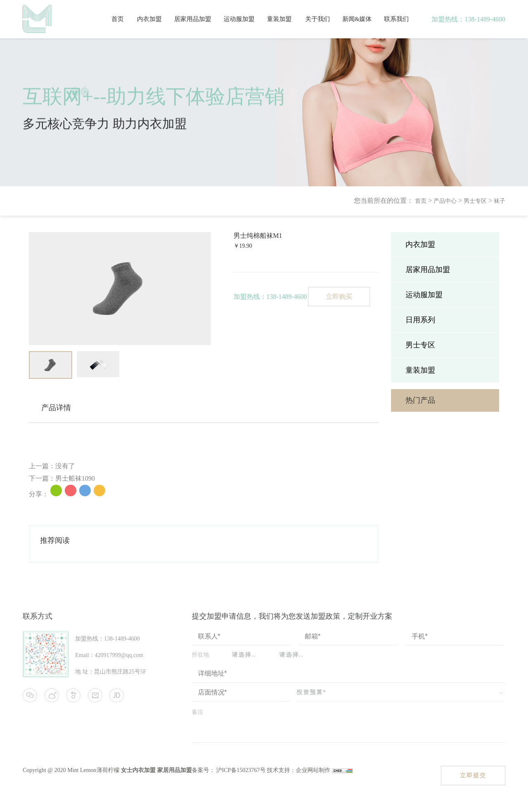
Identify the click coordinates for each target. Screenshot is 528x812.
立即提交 (473, 775)
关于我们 (318, 19)
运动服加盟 (239, 19)
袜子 (500, 201)
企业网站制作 (314, 770)
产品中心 (445, 201)
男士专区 (475, 201)
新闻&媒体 (357, 19)
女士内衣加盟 (138, 770)
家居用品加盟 (174, 770)
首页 (118, 19)
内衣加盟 (149, 19)
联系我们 (396, 19)
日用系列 (420, 320)
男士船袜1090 (75, 478)
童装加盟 (279, 19)
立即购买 (339, 297)
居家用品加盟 (193, 19)
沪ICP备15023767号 (240, 770)
